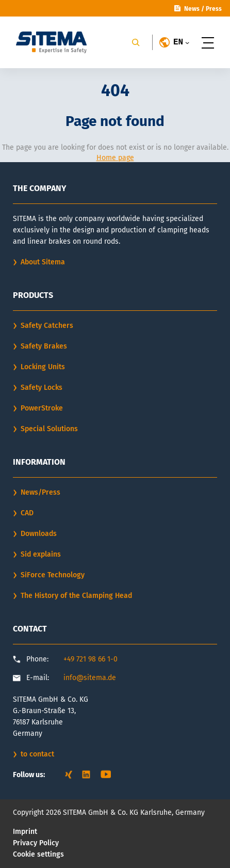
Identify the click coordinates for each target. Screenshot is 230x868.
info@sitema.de (90, 678)
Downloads (39, 534)
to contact (37, 754)
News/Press (40, 492)
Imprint (25, 832)
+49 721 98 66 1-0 (91, 659)
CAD (27, 513)
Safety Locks (42, 388)
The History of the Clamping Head (76, 596)
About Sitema (43, 262)
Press (214, 9)
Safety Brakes (44, 346)
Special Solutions (49, 429)
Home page (115, 158)
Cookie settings (38, 854)
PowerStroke (42, 408)
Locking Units (43, 367)
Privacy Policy (36, 843)
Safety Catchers (47, 326)
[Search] (136, 42)
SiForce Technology (53, 575)
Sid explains (41, 554)
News (192, 9)
